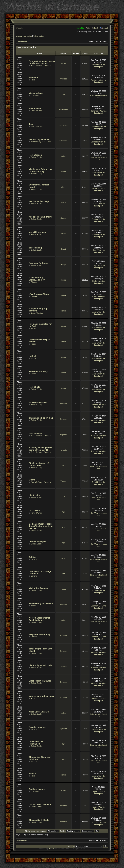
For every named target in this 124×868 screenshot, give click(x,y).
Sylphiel (63, 728)
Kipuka (32, 774)
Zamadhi (63, 605)
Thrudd (63, 481)
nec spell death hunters (40, 217)
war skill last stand (38, 232)
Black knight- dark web (40, 681)
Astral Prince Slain (38, 402)
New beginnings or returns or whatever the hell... (42, 62)
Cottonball (63, 110)
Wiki (88, 28)
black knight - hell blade (40, 665)
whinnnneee (35, 109)
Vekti (63, 466)
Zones (33, 606)
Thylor (63, 790)
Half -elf (33, 356)
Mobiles (34, 637)
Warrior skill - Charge (39, 201)
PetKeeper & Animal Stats (41, 696)
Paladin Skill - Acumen (40, 805)
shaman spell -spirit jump (41, 418)
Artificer (33, 557)
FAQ (95, 28)
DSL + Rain (34, 511)
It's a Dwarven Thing (39, 294)
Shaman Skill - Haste (39, 820)
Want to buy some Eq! (40, 139)
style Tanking (35, 248)
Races (33, 328)
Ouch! (32, 480)
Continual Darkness (38, 263)
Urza (63, 558)
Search (104, 28)
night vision (35, 495)
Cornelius (63, 125)
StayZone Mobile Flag (39, 634)
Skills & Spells (36, 157)
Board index (22, 42)
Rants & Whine (37, 111)
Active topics (38, 36)
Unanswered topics (24, 36)
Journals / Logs (37, 174)
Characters (35, 95)
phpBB (51, 849)
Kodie (63, 280)
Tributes (34, 282)
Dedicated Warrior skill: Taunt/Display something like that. (41, 526)
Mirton (63, 187)
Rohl (63, 574)
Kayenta (63, 435)
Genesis (63, 419)
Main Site (80, 28)
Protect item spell (37, 542)
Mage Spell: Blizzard (39, 712)
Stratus (63, 218)
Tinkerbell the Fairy (38, 371)
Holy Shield (34, 387)
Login (19, 28)
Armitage (63, 79)
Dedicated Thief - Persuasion (37, 743)
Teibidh (63, 63)
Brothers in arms (37, 789)
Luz (63, 496)
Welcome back (36, 93)
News (33, 80)
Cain (63, 94)
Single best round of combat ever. (39, 464)
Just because (35, 433)
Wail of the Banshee (38, 588)
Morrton (63, 404)
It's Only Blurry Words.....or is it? (37, 279)
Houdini (63, 806)
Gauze (63, 203)
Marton (63, 172)
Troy (31, 124)
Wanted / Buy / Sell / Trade (41, 142)
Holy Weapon (35, 155)
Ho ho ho (33, 78)
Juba (63, 156)
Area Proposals (37, 126)
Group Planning (37, 313)
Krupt (63, 249)
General (34, 559)
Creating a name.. (37, 727)
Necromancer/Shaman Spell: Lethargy (40, 619)
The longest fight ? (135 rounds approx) (40, 170)
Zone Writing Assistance (41, 603)
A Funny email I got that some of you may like (40, 449)
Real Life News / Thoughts (41, 66)
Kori (63, 512)
